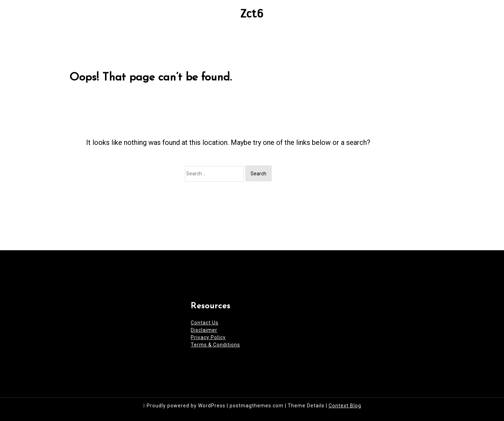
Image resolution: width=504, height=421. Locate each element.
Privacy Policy (208, 337)
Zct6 (252, 14)
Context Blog (345, 406)
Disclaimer (204, 330)
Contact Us (205, 323)
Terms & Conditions (215, 345)
